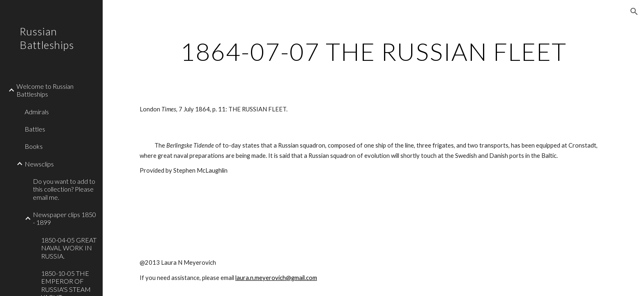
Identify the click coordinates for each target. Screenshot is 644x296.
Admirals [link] (37, 112)
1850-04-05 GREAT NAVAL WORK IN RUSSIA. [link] (69, 248)
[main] (373, 51)
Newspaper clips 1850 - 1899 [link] (64, 218)
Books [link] (34, 146)
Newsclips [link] (39, 164)
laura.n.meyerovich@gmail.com (276, 278)
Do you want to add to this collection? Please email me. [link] (64, 189)
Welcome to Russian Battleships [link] (45, 90)
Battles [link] (35, 129)
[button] (634, 12)
